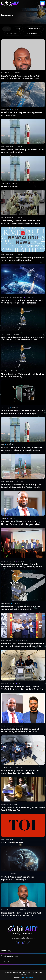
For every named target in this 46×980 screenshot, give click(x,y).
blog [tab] (18, 29)
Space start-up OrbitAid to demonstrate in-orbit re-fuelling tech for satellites (23, 302)
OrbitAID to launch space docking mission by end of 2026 (22, 114)
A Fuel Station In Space (12, 843)
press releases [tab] (34, 29)
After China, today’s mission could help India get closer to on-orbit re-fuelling (21, 222)
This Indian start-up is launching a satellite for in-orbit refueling (23, 375)
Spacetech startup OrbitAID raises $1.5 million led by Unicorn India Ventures (20, 730)
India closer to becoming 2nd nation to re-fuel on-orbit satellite (23, 151)
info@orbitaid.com (23, 938)
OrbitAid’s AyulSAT (10, 186)
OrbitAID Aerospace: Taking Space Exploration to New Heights (18, 878)
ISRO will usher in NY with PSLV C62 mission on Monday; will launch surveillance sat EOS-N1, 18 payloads (22, 449)
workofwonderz (28, 977)
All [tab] (7, 29)
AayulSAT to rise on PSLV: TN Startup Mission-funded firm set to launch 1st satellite (20, 523)
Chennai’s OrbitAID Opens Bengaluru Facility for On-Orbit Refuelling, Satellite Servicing (23, 645)
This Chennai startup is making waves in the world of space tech (23, 809)
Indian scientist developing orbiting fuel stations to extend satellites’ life (21, 914)
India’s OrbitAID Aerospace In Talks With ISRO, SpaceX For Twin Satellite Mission (21, 77)
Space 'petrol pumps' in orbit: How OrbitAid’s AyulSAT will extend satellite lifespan (23, 338)
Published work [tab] (32, 33)
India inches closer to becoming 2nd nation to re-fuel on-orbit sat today (23, 259)
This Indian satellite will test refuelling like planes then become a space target (22, 412)
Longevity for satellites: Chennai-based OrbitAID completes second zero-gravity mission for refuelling (21, 688)
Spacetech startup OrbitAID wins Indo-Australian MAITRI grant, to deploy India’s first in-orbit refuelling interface (22, 565)
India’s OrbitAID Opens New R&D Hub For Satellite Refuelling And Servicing (21, 608)
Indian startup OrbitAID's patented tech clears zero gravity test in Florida (21, 772)
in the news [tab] (12, 33)
